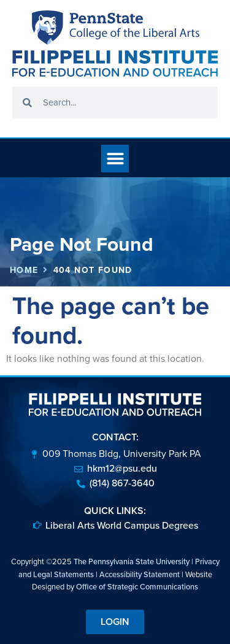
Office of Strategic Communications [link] (137, 587)
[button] (115, 159)
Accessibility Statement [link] (140, 574)
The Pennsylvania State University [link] (132, 562)
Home (24, 270)
